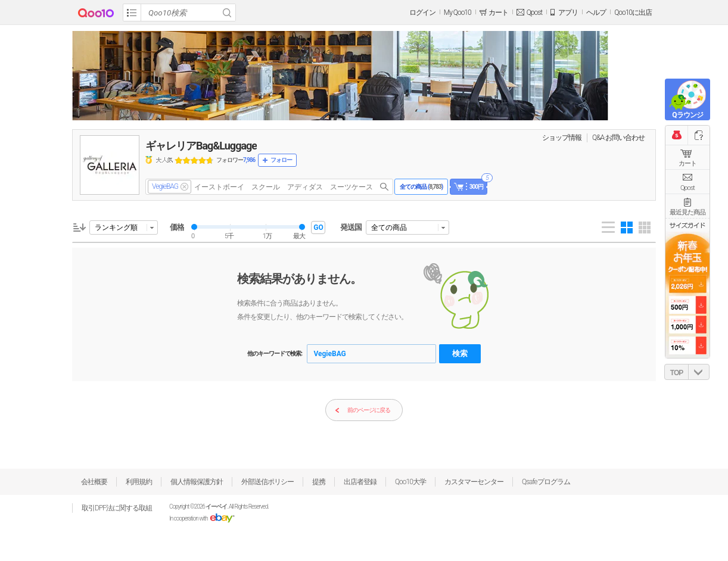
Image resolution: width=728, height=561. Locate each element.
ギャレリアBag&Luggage (201, 146)
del (184, 187)
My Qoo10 (458, 13)
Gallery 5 (645, 227)
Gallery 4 (627, 227)
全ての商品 (389, 227)
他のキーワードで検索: (275, 353)
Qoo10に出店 (633, 13)
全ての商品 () (421, 187)
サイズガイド (687, 225)
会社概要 (94, 482)
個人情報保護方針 (197, 482)
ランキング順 (116, 227)
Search (227, 13)
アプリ (568, 13)
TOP (676, 373)
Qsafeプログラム (546, 482)
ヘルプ (596, 13)
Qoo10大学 (410, 482)
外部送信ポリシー (267, 482)
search (384, 187)
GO (318, 227)
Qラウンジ (687, 115)
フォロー (281, 160)
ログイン (422, 13)
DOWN (699, 372)
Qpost (534, 13)
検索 (460, 353)
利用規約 (139, 482)
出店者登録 (360, 482)
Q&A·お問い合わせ (618, 138)
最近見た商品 (687, 212)
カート (687, 163)
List (608, 227)
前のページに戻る (363, 411)
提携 (319, 482)
